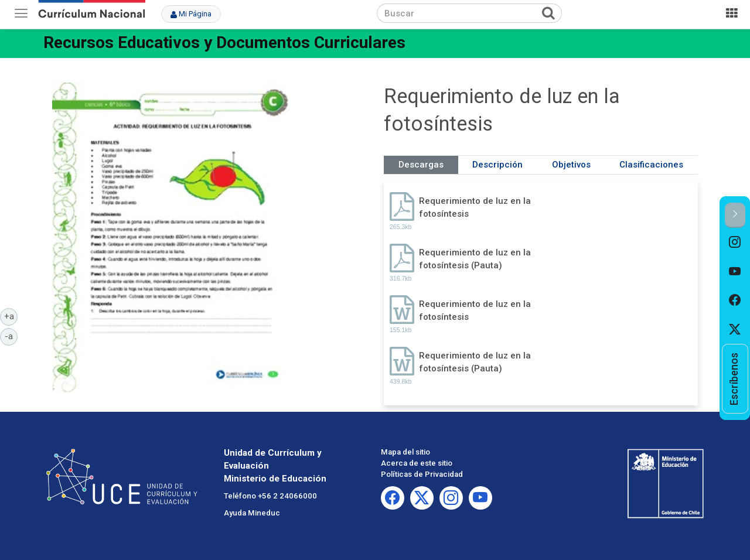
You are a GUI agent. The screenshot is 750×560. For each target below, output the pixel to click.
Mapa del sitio (405, 452)
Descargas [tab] (421, 165)
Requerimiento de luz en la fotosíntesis (475, 207)
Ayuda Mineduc (252, 513)
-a (11, 336)
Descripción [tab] (497, 165)
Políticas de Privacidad (422, 474)
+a (11, 316)
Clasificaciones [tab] (651, 165)
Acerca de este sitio (417, 463)
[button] (735, 215)
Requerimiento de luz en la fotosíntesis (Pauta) (475, 259)
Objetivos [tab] (571, 165)
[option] (735, 243)
